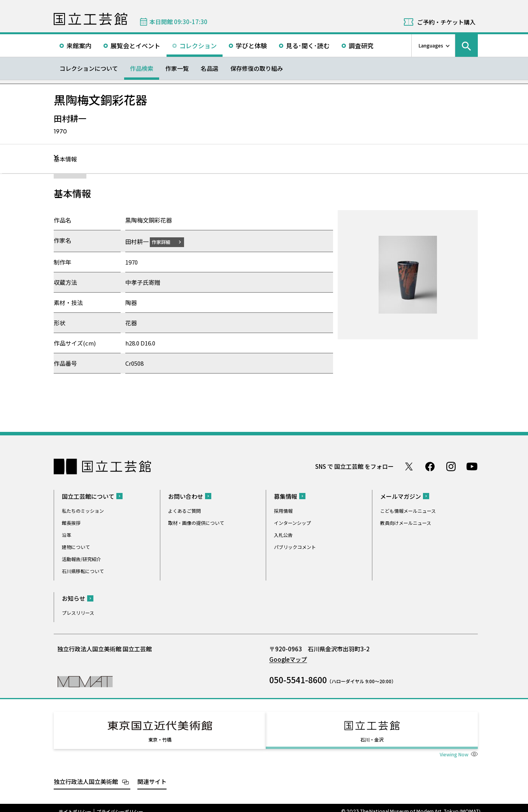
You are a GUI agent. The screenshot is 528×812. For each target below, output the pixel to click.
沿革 (67, 534)
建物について (76, 546)
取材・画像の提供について (196, 522)
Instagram (451, 466)
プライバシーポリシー (120, 804)
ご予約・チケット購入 (446, 22)
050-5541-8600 (298, 679)
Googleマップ (288, 659)
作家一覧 (177, 68)
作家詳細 (166, 241)
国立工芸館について (88, 496)
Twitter (409, 466)
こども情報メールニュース (408, 510)
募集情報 (286, 496)
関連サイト (152, 774)
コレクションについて (89, 68)
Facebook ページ (430, 466)
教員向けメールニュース (406, 522)
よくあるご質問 (184, 510)
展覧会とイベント (135, 46)
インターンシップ (292, 522)
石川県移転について (83, 571)
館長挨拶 (71, 522)
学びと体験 (251, 46)
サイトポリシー (75, 804)
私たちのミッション (83, 510)
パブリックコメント (295, 546)
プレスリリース (78, 612)
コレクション (198, 46)
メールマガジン (401, 496)
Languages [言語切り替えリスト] (431, 45)
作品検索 (142, 68)
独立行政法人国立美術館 (86, 774)
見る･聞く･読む (308, 46)
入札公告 (283, 534)
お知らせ (74, 598)
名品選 (210, 68)
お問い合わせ (186, 496)
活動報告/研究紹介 (82, 559)
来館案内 (79, 46)
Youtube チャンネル (472, 466)
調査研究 (361, 46)
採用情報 (283, 510)
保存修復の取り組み (257, 68)
